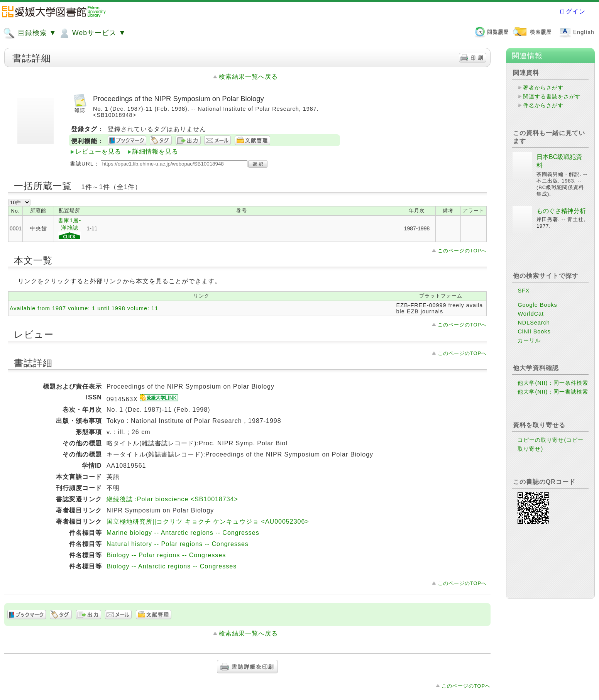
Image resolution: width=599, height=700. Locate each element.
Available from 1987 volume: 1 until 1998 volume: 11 (84, 308)
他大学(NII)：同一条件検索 (553, 383)
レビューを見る (98, 151)
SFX (524, 291)
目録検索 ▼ (30, 33)
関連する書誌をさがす (552, 96)
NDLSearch (534, 323)
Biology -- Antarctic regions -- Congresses (172, 566)
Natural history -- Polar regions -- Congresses (178, 544)
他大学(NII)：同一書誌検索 (553, 392)
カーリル (529, 340)
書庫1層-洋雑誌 (69, 229)
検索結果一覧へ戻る (248, 77)
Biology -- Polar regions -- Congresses (166, 555)
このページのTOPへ (462, 251)
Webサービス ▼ (92, 33)
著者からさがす (543, 88)
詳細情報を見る (155, 151)
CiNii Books (534, 331)
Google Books (537, 305)
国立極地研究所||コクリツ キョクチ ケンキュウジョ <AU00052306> (208, 522)
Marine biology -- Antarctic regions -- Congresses (183, 533)
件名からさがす (543, 105)
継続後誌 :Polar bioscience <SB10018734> (172, 499)
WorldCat (531, 314)
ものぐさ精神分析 (561, 211)
